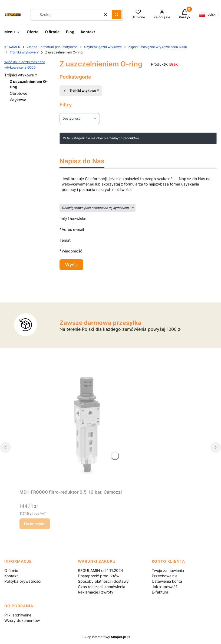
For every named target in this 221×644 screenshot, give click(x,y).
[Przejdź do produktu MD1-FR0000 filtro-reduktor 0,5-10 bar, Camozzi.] (87, 426)
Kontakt (11, 576)
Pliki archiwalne (18, 615)
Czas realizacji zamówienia (102, 587)
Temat (65, 240)
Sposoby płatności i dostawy (103, 581)
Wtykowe (18, 100)
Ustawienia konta (167, 581)
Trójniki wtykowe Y (24, 52)
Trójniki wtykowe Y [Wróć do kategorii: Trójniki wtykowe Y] (81, 91)
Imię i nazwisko (73, 219)
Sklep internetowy (104, 637)
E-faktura (160, 592)
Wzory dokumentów (22, 620)
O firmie (11, 570)
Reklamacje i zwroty (96, 592)
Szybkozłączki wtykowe (103, 47)
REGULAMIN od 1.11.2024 (100, 570)
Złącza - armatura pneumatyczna (52, 47)
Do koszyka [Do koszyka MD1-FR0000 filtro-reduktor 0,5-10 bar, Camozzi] (35, 524)
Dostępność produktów (99, 576)
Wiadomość (72, 251)
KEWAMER (12, 47)
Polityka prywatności (23, 581)
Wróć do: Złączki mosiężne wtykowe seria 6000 (25, 65)
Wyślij (71, 265)
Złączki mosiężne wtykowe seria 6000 (158, 47)
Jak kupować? (165, 587)
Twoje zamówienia (168, 570)
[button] (117, 15)
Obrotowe (19, 93)
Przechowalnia (165, 576)
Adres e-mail (73, 229)
